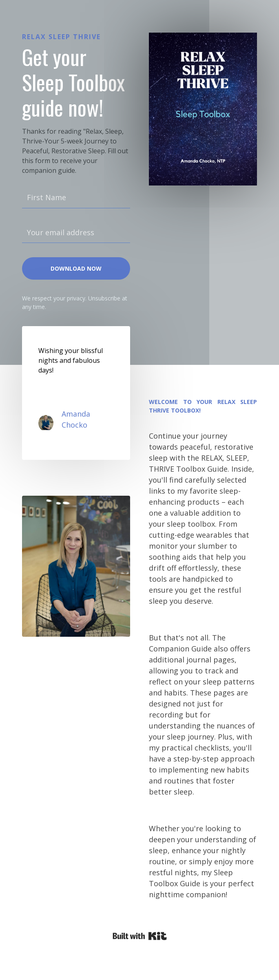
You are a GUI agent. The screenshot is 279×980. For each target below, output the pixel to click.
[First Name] (76, 198)
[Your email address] (76, 233)
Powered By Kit (140, 936)
